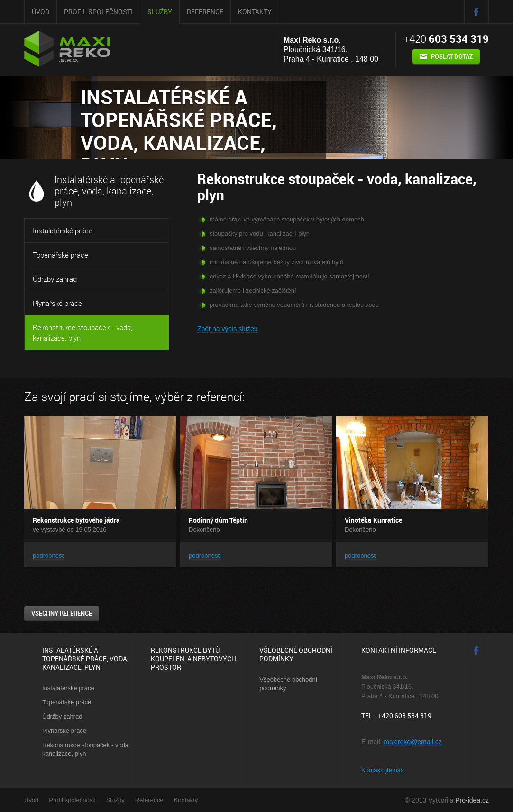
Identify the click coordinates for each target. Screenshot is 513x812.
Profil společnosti (98, 12)
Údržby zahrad (55, 279)
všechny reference (62, 613)
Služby (160, 12)
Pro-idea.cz (472, 800)
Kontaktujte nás (383, 770)
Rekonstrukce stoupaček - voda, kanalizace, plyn (82, 332)
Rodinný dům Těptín (218, 520)
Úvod (41, 12)
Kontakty (255, 12)
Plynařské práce (57, 303)
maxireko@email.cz (412, 742)
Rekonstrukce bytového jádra (76, 520)
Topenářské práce (60, 255)
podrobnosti (49, 556)
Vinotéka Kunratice (373, 520)
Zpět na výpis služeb (228, 329)
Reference (205, 12)
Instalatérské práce (63, 231)
